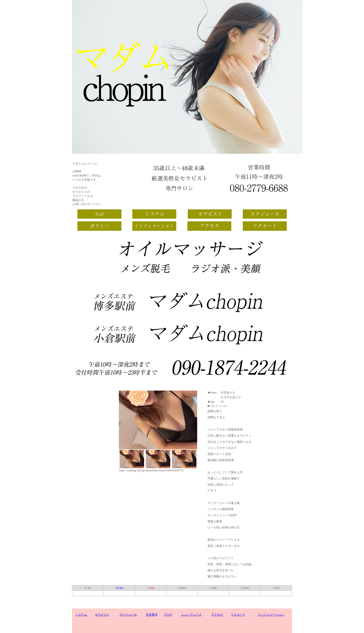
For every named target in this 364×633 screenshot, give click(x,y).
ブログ (168, 615)
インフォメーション (271, 615)
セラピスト (102, 615)
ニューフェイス (191, 615)
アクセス (217, 615)
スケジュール (128, 615)
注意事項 (152, 615)
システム (81, 615)
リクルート (238, 615)
